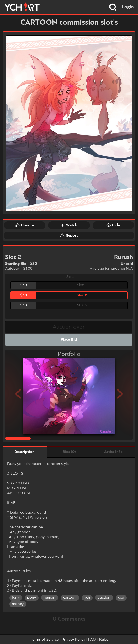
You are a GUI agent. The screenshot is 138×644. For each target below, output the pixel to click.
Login (128, 7)
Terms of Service (44, 640)
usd (121, 598)
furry (16, 598)
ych (87, 598)
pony (32, 598)
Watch (69, 225)
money (18, 604)
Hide (113, 225)
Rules (104, 640)
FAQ (92, 640)
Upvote (25, 225)
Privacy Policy (73, 640)
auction (104, 598)
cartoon (70, 598)
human (50, 598)
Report (69, 235)
